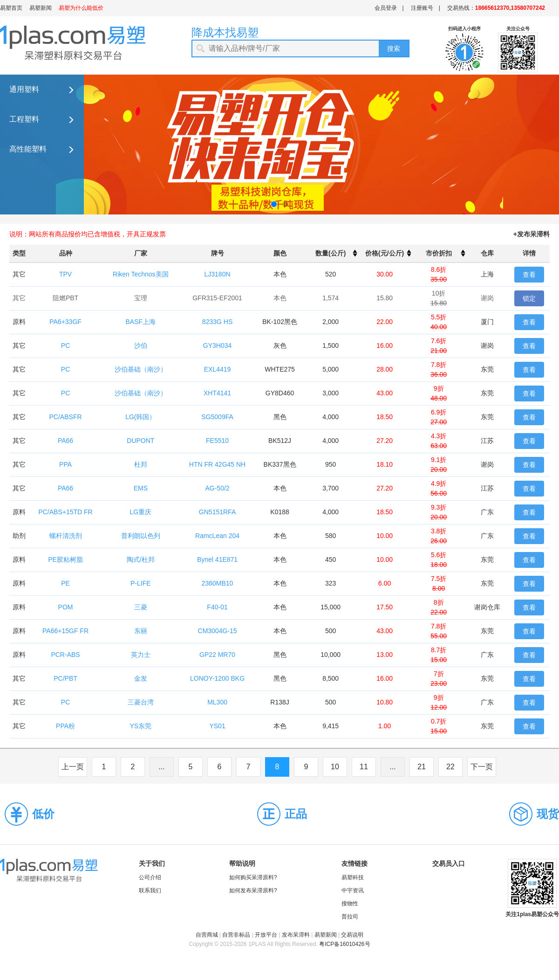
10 (335, 767)
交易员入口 (449, 863)
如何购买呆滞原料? (253, 877)
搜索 (394, 48)
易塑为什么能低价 (81, 8)
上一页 (73, 767)
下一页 (482, 767)
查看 (529, 275)
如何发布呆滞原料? (253, 890)
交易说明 (352, 935)
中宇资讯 (353, 890)
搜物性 (350, 904)
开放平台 (266, 935)
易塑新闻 (41, 8)
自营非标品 (236, 935)
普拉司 (350, 917)
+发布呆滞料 (532, 234)
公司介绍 (150, 877)
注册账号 (422, 8)
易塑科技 (353, 877)
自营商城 (207, 935)
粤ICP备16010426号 (344, 944)
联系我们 (150, 890)
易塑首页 (11, 8)
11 (364, 767)
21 (422, 767)
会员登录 (386, 8)
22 (450, 767)
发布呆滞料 (296, 935)
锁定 (529, 298)
